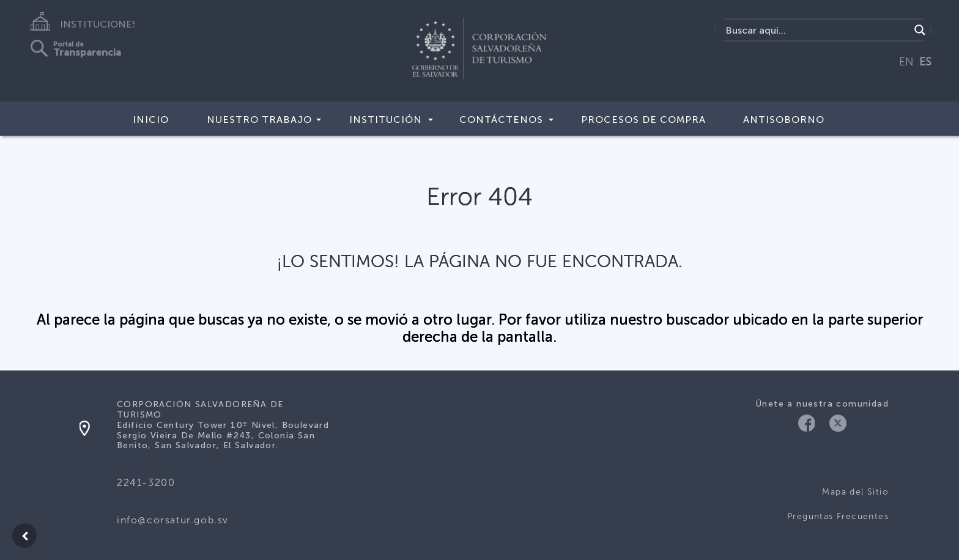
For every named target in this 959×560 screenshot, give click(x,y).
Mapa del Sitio (855, 492)
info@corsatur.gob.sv (173, 520)
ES (925, 62)
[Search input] (816, 30)
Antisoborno (784, 120)
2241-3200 (146, 483)
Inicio (151, 120)
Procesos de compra (643, 120)
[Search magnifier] (920, 30)
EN (906, 62)
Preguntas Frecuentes (838, 516)
